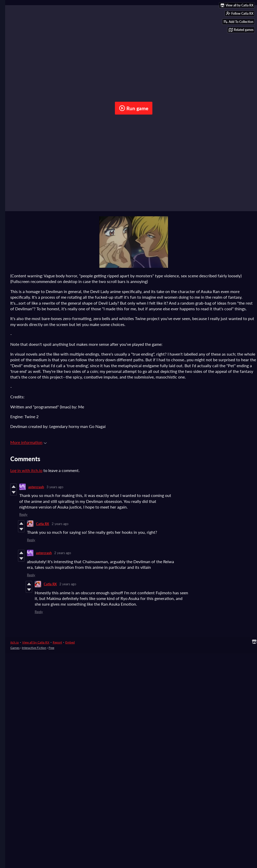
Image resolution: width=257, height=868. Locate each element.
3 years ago (55, 487)
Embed (70, 642)
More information (29, 442)
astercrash (36, 487)
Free (51, 648)
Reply (23, 514)
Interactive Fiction (34, 648)
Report (57, 642)
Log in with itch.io (26, 470)
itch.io (15, 642)
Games (15, 648)
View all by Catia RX (36, 642)
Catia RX (43, 524)
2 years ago (60, 524)
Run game (134, 108)
